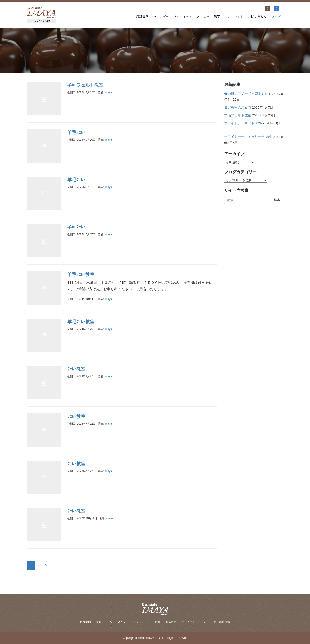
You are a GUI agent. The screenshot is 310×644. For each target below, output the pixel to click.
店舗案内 (142, 17)
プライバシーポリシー (195, 622)
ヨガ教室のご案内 (238, 107)
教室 (217, 17)
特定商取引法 (222, 622)
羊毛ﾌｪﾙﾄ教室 (81, 274)
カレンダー (161, 17)
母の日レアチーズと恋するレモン (249, 94)
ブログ (276, 17)
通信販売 (171, 622)
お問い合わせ (257, 17)
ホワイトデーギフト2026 (243, 123)
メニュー (203, 17)
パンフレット (234, 17)
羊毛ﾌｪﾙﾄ (76, 132)
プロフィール (183, 17)
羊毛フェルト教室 (85, 85)
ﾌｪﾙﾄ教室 (76, 369)
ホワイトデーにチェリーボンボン (249, 137)
